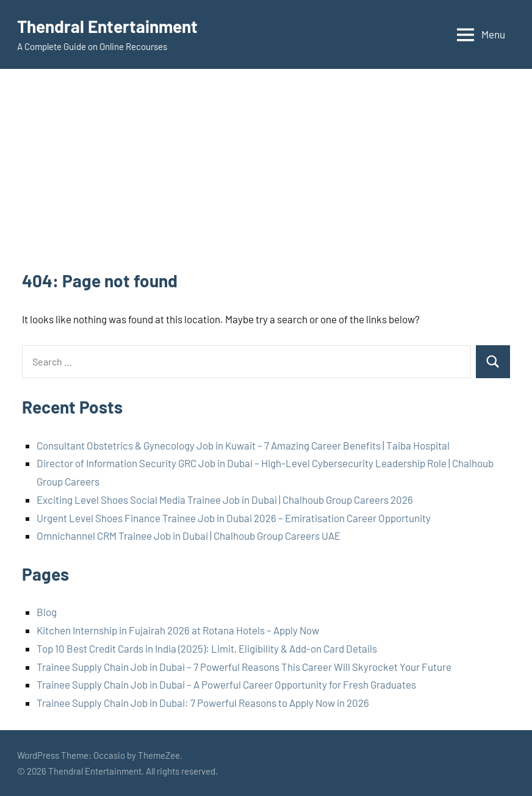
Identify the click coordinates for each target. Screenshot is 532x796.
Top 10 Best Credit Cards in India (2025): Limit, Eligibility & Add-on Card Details (207, 648)
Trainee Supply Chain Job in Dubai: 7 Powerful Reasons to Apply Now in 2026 (203, 703)
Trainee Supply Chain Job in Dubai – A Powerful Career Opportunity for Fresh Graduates (226, 684)
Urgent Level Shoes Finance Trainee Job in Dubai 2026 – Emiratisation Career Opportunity (234, 518)
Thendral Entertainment (107, 26)
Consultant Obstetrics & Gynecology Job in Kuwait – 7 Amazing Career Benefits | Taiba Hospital (243, 445)
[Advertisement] (266, 177)
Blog (47, 612)
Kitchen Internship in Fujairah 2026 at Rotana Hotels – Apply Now (178, 630)
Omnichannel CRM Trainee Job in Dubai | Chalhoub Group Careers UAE (189, 536)
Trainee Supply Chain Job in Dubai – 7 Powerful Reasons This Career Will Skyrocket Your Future (244, 667)
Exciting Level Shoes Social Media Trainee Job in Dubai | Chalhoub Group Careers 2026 (225, 500)
